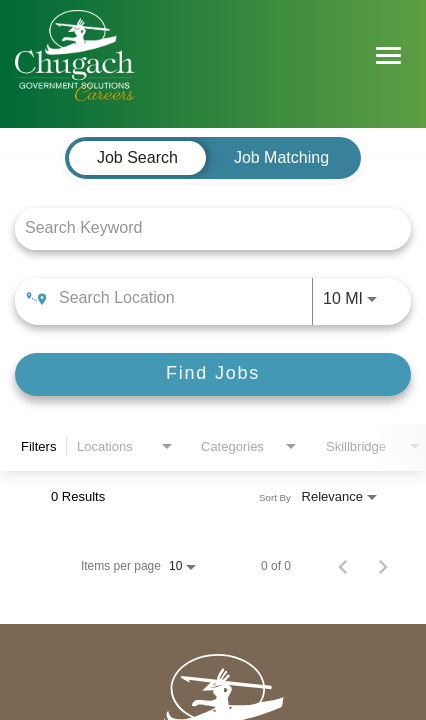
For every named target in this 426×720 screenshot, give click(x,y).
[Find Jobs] (213, 374)
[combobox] (203, 228)
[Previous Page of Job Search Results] (343, 566)
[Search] (213, 374)
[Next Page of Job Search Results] (383, 566)
